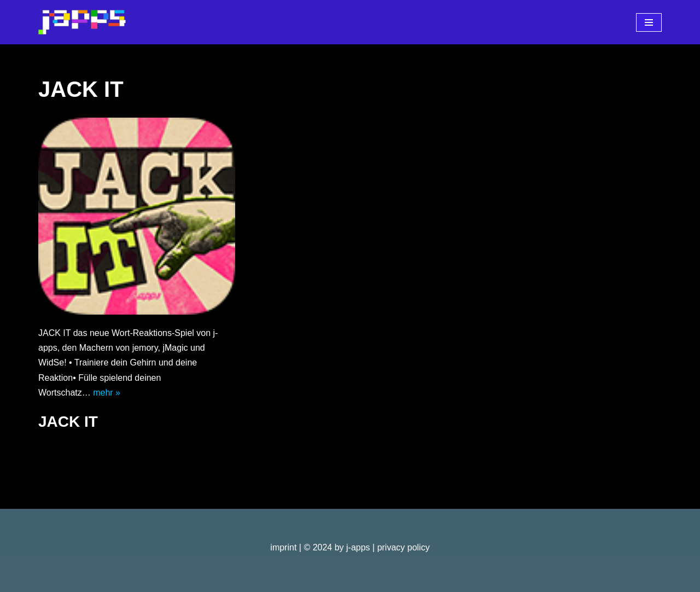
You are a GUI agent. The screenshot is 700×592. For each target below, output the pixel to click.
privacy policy (404, 547)
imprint (283, 547)
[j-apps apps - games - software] (82, 22)
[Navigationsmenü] (649, 22)
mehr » (107, 393)
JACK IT (68, 422)
